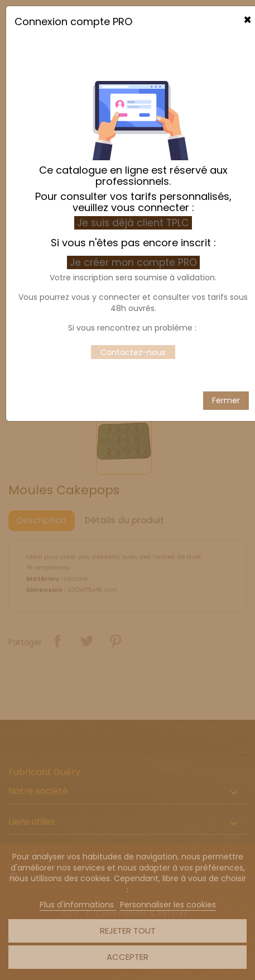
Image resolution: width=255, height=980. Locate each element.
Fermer (226, 361)
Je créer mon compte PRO (135, 223)
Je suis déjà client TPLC (133, 184)
